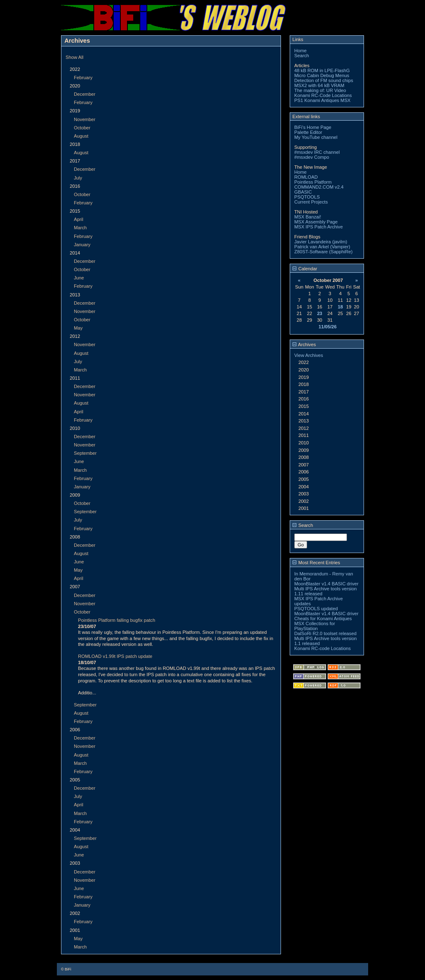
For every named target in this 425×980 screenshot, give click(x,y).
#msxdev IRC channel (317, 152)
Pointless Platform (313, 182)
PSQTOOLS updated (316, 609)
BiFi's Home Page (313, 127)
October (82, 128)
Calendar (305, 269)
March (80, 228)
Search (302, 56)
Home (300, 51)
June (79, 278)
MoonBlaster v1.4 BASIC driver (326, 584)
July (78, 178)
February (83, 78)
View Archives (309, 355)
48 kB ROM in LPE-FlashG (322, 70)
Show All (74, 57)
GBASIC (303, 192)
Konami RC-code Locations (322, 648)
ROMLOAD (306, 177)
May (78, 328)
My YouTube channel (316, 137)
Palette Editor (308, 132)
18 (340, 307)
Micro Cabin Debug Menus (322, 75)
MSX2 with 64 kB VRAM (319, 85)
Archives (304, 344)
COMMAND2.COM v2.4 (319, 187)
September (85, 453)
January (82, 245)
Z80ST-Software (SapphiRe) (324, 252)
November (85, 119)
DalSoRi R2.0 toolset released (325, 633)
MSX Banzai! (308, 217)
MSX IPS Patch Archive (319, 227)
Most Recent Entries (316, 563)
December (85, 94)
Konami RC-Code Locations (323, 95)
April (78, 219)
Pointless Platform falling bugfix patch (117, 620)
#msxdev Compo (312, 157)
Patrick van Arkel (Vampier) (322, 247)
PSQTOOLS (307, 197)
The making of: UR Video (320, 90)
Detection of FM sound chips (324, 80)
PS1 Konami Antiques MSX (322, 100)
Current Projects (311, 202)
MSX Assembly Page (316, 222)
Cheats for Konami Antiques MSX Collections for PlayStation (323, 623)
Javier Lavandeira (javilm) (321, 242)
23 (320, 313)
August (81, 136)
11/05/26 (327, 327)
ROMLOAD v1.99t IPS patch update (115, 656)
